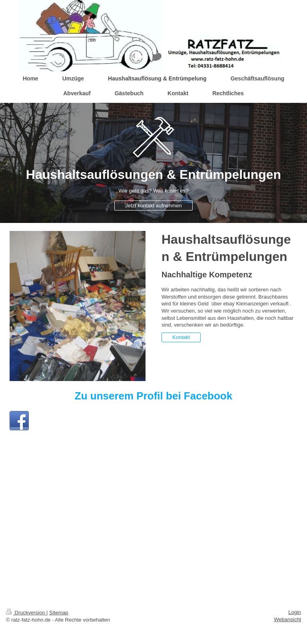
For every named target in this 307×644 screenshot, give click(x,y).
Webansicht (287, 619)
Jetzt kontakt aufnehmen (153, 206)
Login (295, 612)
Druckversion (26, 613)
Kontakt (181, 337)
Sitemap (59, 613)
